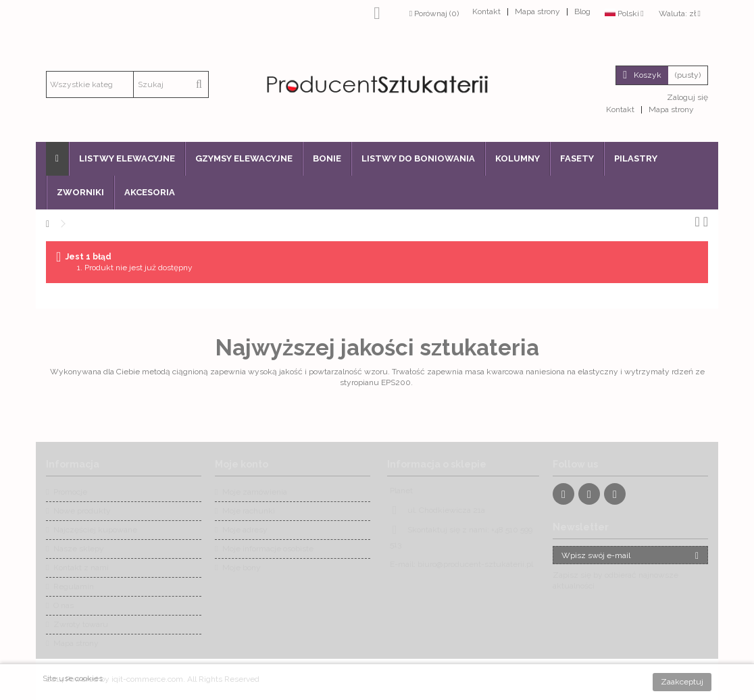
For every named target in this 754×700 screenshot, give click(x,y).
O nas (64, 605)
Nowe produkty (82, 511)
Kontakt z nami (81, 568)
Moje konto (242, 464)
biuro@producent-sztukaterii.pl (475, 564)
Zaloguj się (686, 97)
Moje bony (242, 568)
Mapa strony (537, 11)
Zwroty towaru (81, 624)
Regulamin (74, 586)
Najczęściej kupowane (95, 530)
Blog (582, 11)
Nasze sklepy (79, 549)
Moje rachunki (249, 511)
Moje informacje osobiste (268, 549)
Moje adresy (245, 530)
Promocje (70, 492)
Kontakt (486, 11)
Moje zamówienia (255, 492)
